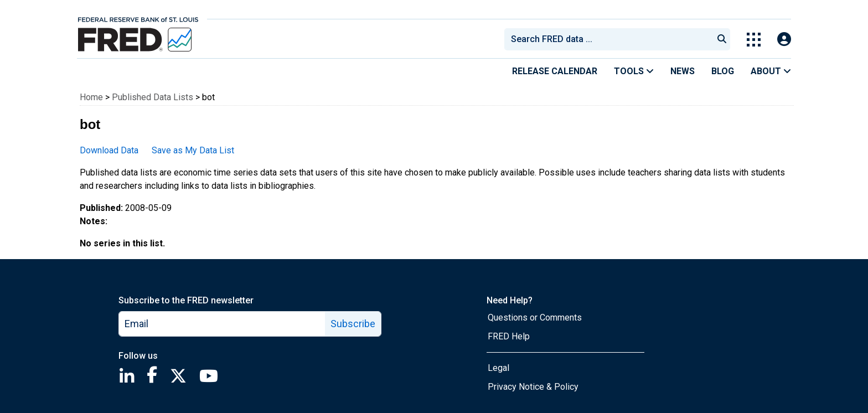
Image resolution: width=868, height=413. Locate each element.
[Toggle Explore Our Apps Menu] (754, 40)
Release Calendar (555, 71)
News (683, 71)
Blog (723, 71)
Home (91, 97)
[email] (222, 324)
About (771, 71)
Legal (498, 368)
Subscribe (353, 324)
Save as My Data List (193, 150)
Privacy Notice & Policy (533, 387)
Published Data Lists (153, 97)
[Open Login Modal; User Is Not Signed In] (784, 40)
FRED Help (509, 336)
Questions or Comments (535, 318)
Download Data (109, 150)
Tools (634, 71)
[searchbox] (611, 39)
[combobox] (608, 39)
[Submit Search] (722, 39)
